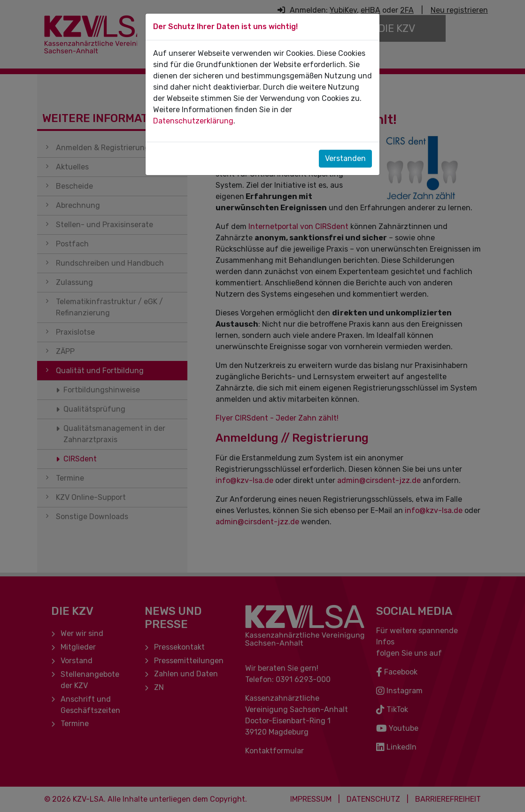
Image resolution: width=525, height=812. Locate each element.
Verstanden (345, 158)
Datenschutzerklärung (193, 121)
